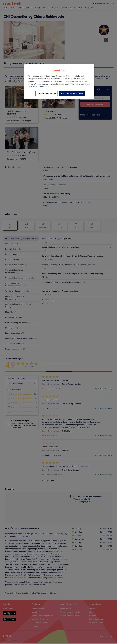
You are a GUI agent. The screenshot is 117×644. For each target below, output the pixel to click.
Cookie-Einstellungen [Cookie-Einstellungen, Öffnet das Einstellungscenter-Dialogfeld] (47, 93)
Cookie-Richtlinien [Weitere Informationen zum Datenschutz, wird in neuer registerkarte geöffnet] (41, 87)
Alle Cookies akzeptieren (72, 93)
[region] (59, 82)
